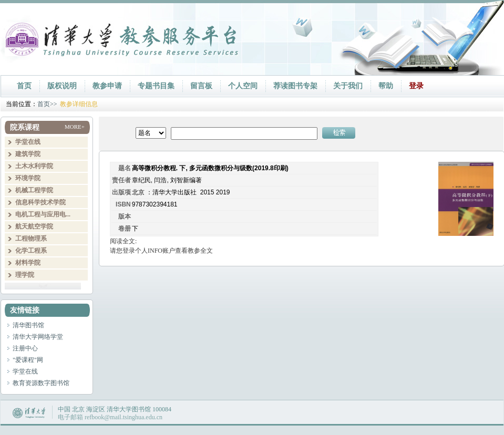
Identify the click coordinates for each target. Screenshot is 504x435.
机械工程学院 (34, 190)
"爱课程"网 (28, 360)
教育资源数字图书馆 (41, 383)
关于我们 (348, 86)
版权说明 (62, 86)
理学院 (25, 275)
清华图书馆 (28, 325)
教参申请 (107, 86)
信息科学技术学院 (40, 202)
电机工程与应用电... (43, 214)
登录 (416, 86)
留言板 (201, 86)
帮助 (386, 86)
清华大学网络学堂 (38, 337)
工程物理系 (31, 239)
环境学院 (28, 178)
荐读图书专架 (295, 86)
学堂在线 (28, 142)
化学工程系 (31, 251)
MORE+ (75, 127)
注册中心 (25, 348)
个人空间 (243, 86)
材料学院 (28, 263)
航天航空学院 (34, 226)
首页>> (47, 104)
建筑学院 (28, 154)
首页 (24, 86)
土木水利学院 (34, 166)
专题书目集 (156, 86)
